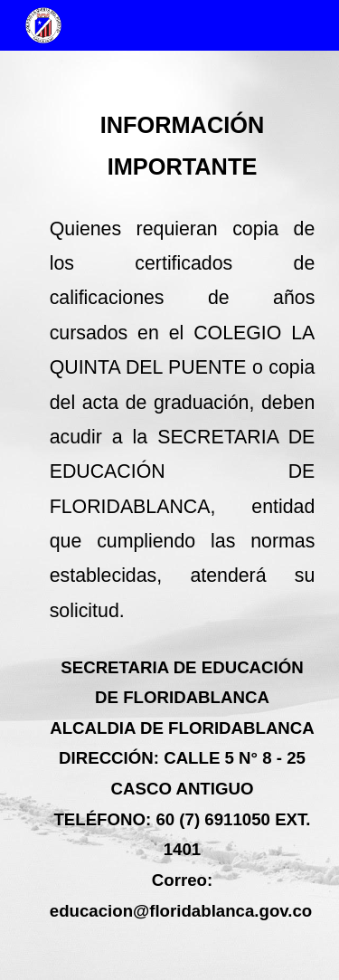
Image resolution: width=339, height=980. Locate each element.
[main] (170, 515)
